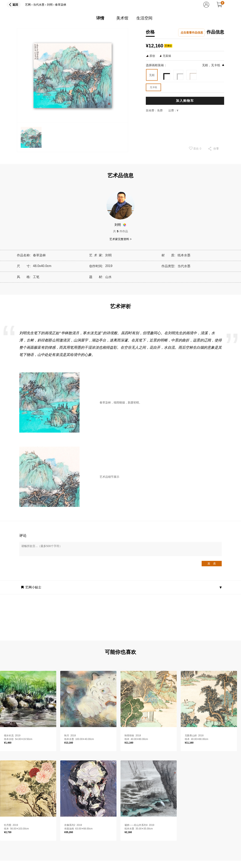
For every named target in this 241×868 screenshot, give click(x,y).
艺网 (28, 5)
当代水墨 (39, 5)
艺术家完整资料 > (120, 239)
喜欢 (195, 148)
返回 (15, 5)
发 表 (212, 563)
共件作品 (120, 231)
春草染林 (61, 5)
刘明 (50, 5)
